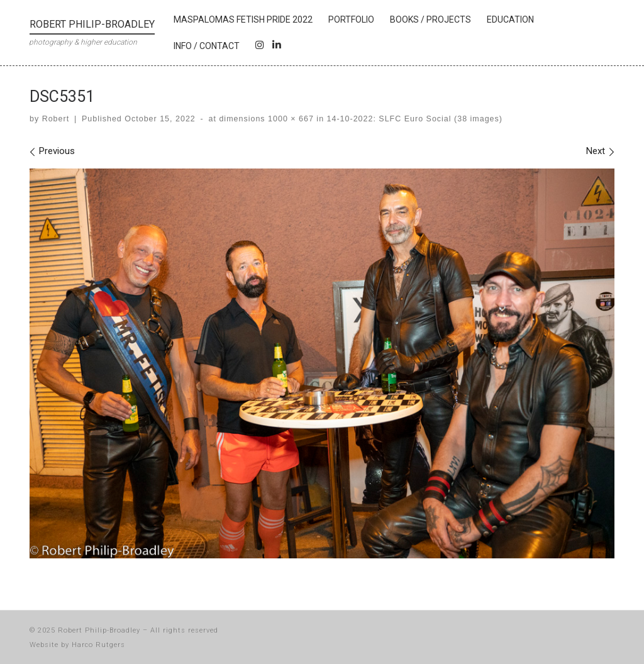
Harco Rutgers (98, 645)
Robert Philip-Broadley (99, 630)
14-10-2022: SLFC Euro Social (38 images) (413, 119)
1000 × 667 (290, 119)
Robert (56, 119)
